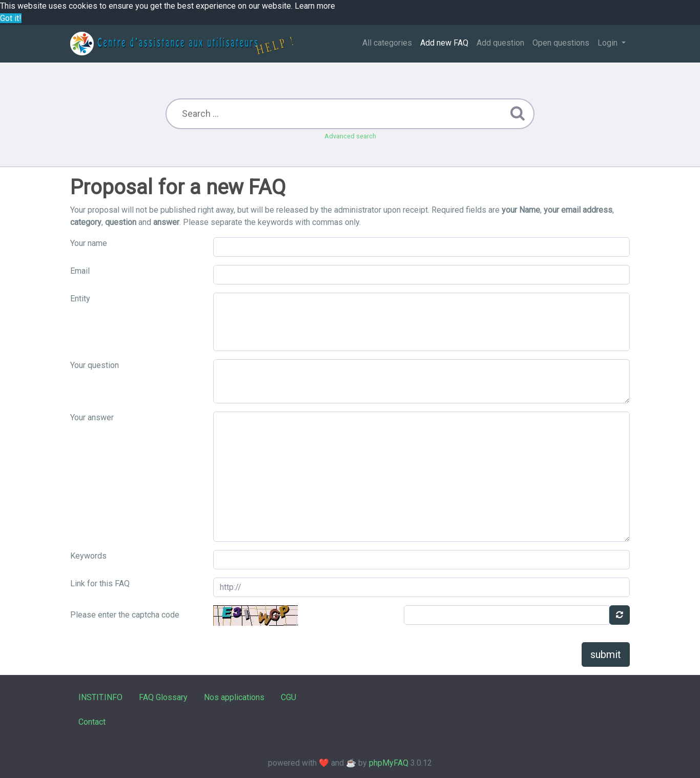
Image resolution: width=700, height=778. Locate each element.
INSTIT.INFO (100, 697)
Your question (95, 365)
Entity (80, 299)
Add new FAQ (444, 43)
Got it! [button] (11, 18)
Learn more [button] (315, 6)
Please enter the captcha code (125, 615)
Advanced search (350, 136)
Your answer (92, 417)
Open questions (561, 43)
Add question (500, 43)
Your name (89, 243)
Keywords (88, 556)
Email (80, 271)
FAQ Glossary (163, 697)
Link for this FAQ (100, 583)
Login (609, 43)
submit (606, 654)
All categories (387, 43)
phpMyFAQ (389, 763)
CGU (289, 697)
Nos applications (234, 697)
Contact (92, 722)
